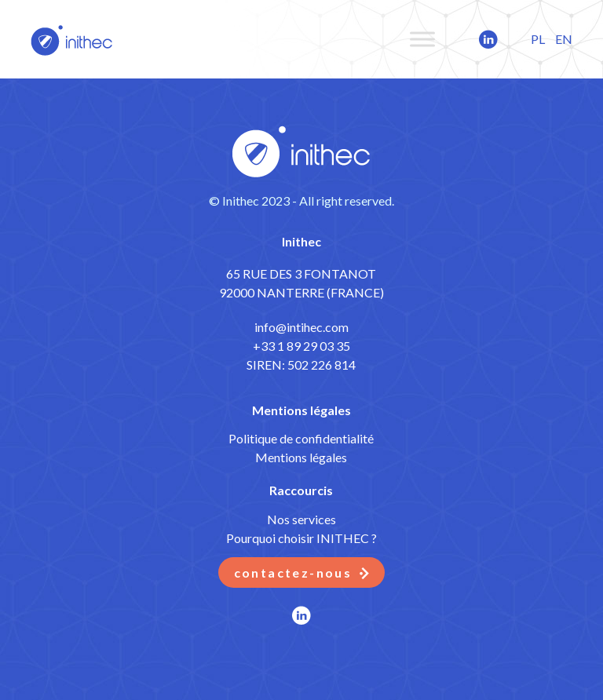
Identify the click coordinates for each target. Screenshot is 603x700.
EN (564, 39)
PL (538, 39)
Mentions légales (301, 457)
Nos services (301, 519)
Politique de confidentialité (301, 438)
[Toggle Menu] (422, 39)
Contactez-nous (293, 572)
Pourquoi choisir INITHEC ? (301, 538)
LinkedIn (470, 39)
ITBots (72, 39)
